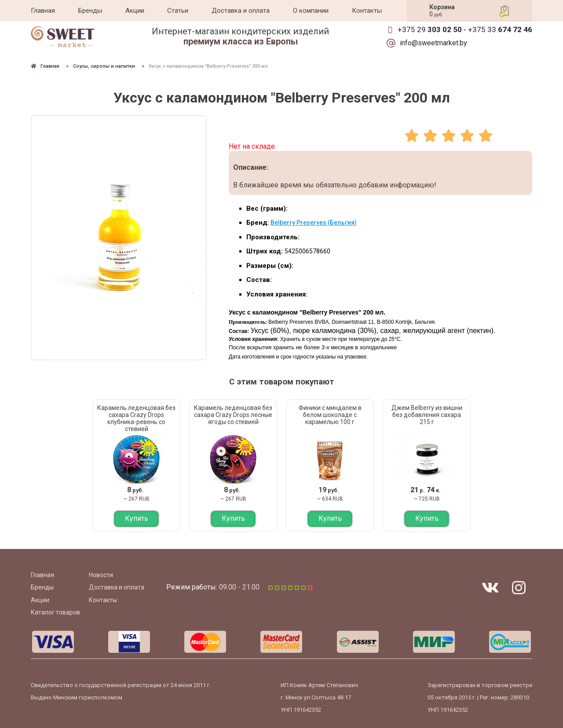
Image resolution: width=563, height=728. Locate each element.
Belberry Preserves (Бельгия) (314, 223)
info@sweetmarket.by (433, 43)
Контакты (367, 11)
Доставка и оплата (241, 11)
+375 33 (500, 30)
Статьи (178, 11)
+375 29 (430, 30)
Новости (101, 575)
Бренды (90, 11)
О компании (311, 11)
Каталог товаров (55, 612)
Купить (137, 518)
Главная (43, 11)
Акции (135, 11)
